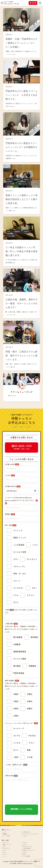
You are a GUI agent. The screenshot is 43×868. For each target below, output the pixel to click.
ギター (5, 854)
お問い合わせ (27, 832)
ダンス (25, 852)
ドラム (5, 852)
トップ (5, 832)
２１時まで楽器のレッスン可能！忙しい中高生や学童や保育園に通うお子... (21, 251)
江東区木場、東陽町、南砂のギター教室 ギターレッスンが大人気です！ (22, 303)
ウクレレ (25, 844)
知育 (24, 854)
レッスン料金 (6, 836)
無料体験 (33, 3)
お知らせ (26, 179)
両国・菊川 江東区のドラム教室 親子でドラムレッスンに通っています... (21, 356)
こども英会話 (27, 856)
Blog (9, 179)
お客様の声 (17, 179)
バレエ (5, 850)
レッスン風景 (18, 28)
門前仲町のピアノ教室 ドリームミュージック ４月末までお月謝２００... (22, 95)
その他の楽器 (27, 848)
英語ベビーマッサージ (29, 850)
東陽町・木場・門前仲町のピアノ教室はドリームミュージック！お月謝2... (22, 43)
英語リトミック (22, 184)
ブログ (25, 836)
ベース (5, 856)
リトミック (6, 842)
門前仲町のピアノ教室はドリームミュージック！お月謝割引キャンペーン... (21, 147)
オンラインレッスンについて (31, 834)
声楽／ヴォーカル (28, 846)
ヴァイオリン (6, 848)
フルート (25, 842)
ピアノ (9, 28)
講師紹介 (5, 834)
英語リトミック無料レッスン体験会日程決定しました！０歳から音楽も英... (22, 199)
